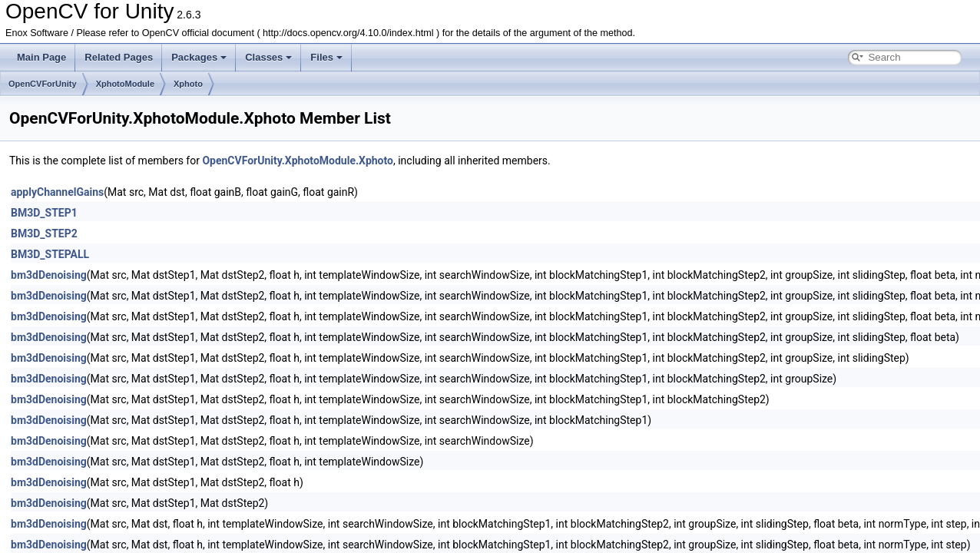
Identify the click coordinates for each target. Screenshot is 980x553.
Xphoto (188, 84)
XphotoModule (125, 84)
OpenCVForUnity (43, 84)
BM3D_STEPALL (50, 254)
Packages (199, 57)
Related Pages (119, 57)
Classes (268, 57)
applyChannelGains (57, 192)
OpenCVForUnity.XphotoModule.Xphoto (298, 161)
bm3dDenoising (49, 275)
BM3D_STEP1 (44, 213)
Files (326, 57)
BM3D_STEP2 (44, 233)
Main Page (41, 57)
